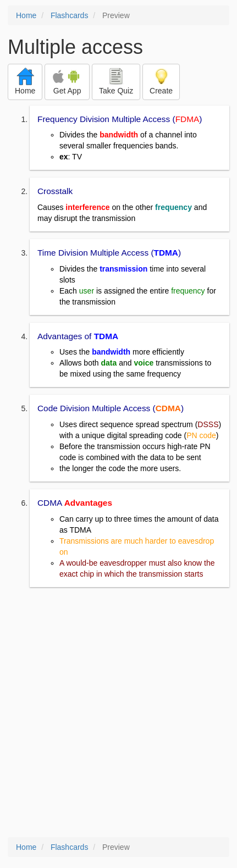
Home (26, 15)
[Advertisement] (118, 713)
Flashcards (69, 15)
